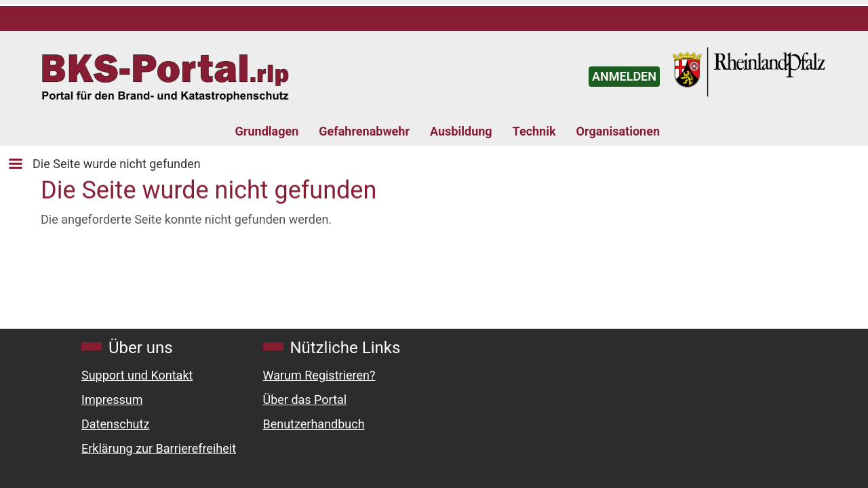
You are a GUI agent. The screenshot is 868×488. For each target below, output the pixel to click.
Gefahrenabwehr (364, 131)
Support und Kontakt (137, 375)
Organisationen (618, 131)
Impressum (112, 400)
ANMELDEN (624, 76)
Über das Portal (305, 400)
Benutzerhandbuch (314, 424)
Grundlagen (267, 131)
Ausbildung (461, 131)
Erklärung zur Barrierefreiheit (159, 448)
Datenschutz (115, 424)
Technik (534, 131)
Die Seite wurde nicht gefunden (117, 164)
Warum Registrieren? (319, 375)
